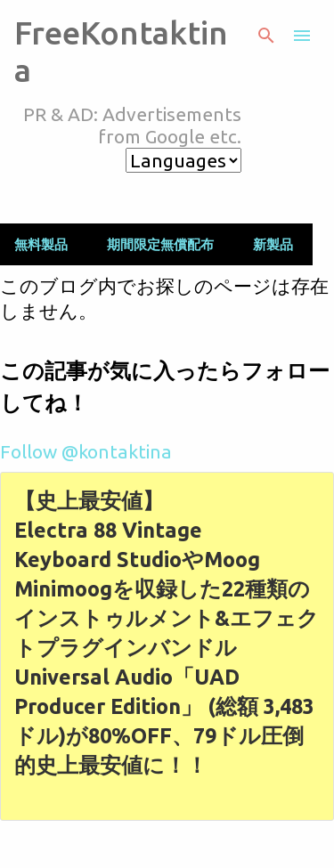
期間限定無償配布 (160, 244)
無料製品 (41, 244)
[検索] (266, 36)
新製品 (273, 244)
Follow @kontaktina (86, 451)
